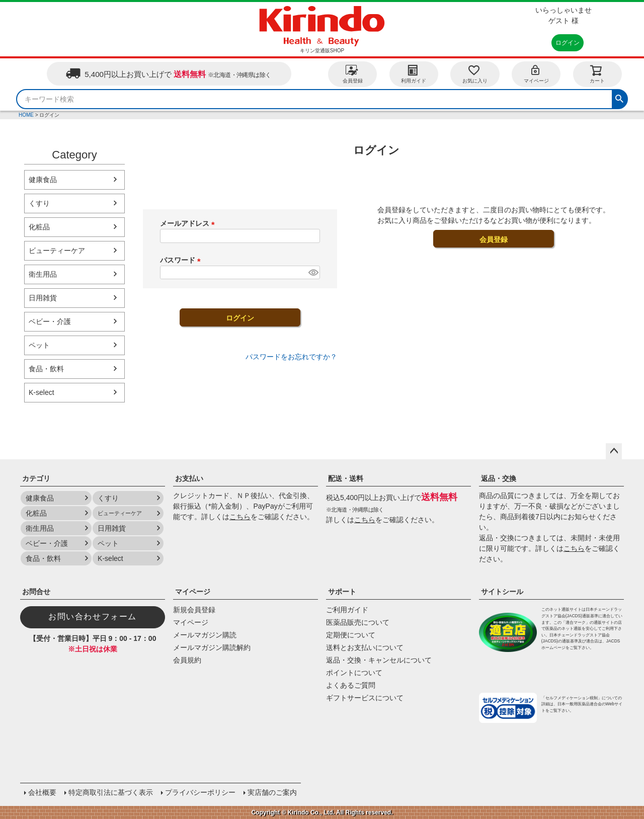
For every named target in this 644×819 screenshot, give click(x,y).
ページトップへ (614, 451)
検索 (619, 98)
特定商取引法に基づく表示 (111, 792)
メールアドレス (189, 223)
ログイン (568, 43)
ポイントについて (354, 673)
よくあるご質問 (351, 685)
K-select (42, 392)
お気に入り (475, 74)
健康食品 (43, 180)
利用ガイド (414, 74)
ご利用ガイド (347, 610)
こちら (240, 517)
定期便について (351, 635)
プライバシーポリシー (200, 792)
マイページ (536, 74)
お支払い (189, 478)
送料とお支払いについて (365, 647)
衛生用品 (43, 274)
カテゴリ (36, 478)
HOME (26, 115)
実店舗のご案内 (272, 792)
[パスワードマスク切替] (313, 273)
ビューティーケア (57, 251)
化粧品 (39, 227)
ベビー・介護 (50, 321)
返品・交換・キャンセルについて (379, 660)
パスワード (182, 260)
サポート (342, 592)
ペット (39, 345)
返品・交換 (499, 478)
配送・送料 (346, 478)
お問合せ (36, 592)
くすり (39, 203)
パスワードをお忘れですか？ (291, 357)
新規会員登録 (194, 610)
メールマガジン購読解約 (212, 647)
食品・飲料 (46, 369)
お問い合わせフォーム (93, 617)
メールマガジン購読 (205, 635)
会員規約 (187, 660)
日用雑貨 (43, 298)
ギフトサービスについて (365, 698)
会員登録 (353, 74)
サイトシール (502, 592)
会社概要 (42, 792)
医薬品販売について (358, 622)
